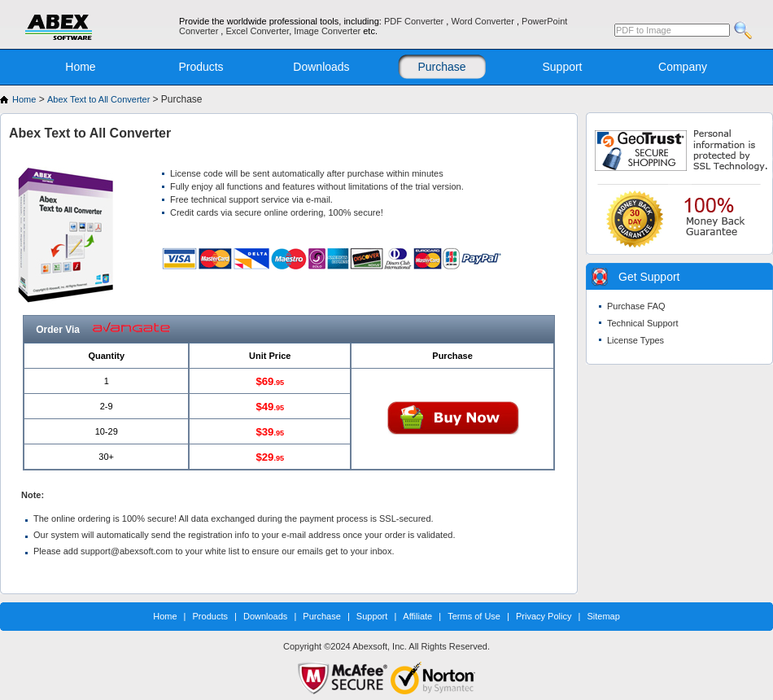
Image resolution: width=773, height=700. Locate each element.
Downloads (321, 67)
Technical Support (642, 323)
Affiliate (417, 616)
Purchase (441, 67)
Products (201, 67)
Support (562, 67)
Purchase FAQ (636, 306)
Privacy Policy (544, 616)
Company (683, 67)
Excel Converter (257, 31)
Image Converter (328, 31)
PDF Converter (415, 21)
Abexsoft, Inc (378, 646)
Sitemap (603, 616)
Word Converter (484, 21)
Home (80, 67)
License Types (635, 340)
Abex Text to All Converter (100, 99)
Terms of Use (474, 616)
